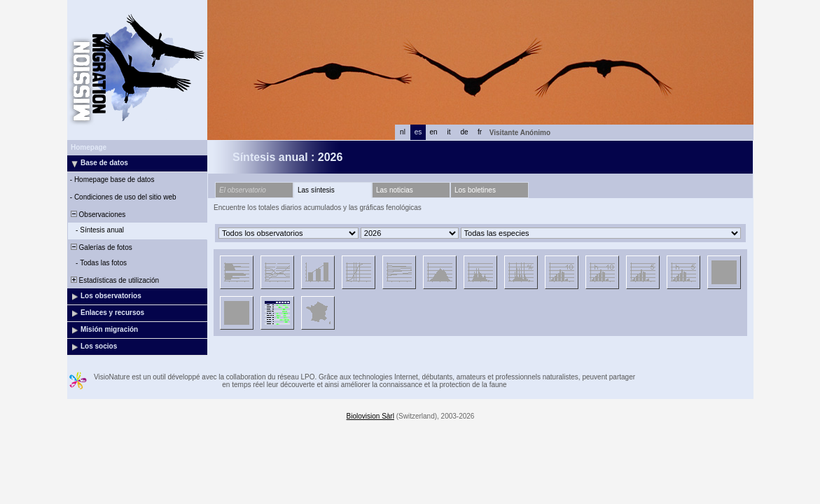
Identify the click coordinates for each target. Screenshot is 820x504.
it (449, 132)
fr (480, 132)
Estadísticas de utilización (114, 280)
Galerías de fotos (100, 247)
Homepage (89, 147)
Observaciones (97, 215)
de (464, 132)
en (433, 132)
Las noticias (395, 190)
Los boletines (475, 190)
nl (403, 132)
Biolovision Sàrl (370, 416)
